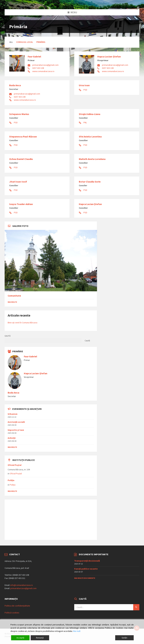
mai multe (12, 447)
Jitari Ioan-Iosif (18, 182)
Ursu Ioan (84, 85)
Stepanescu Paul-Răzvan (23, 136)
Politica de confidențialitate (17, 606)
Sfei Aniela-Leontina (90, 136)
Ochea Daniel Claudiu (21, 159)
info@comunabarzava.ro (22, 585)
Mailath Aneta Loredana (92, 159)
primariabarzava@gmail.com (45, 65)
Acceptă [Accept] (20, 638)
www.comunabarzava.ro (43, 71)
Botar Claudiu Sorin (90, 182)
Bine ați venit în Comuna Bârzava (22, 323)
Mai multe (12, 302)
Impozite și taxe (16, 430)
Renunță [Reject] (40, 638)
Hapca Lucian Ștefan (90, 204)
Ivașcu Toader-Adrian (21, 204)
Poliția (11, 480)
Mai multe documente (85, 578)
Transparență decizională (87, 561)
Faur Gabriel (34, 56)
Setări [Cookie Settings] (124, 638)
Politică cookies (12, 613)
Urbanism (13, 414)
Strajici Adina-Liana (90, 114)
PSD (85, 90)
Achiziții (12, 438)
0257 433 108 (38, 68)
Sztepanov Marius (19, 114)
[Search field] (107, 607)
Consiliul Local (25, 42)
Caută (8, 336)
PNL (85, 122)
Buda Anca (15, 85)
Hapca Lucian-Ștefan (109, 56)
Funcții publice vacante (86, 569)
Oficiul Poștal (15, 465)
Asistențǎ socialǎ (16, 422)
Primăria (41, 42)
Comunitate (14, 296)
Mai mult (77, 631)
